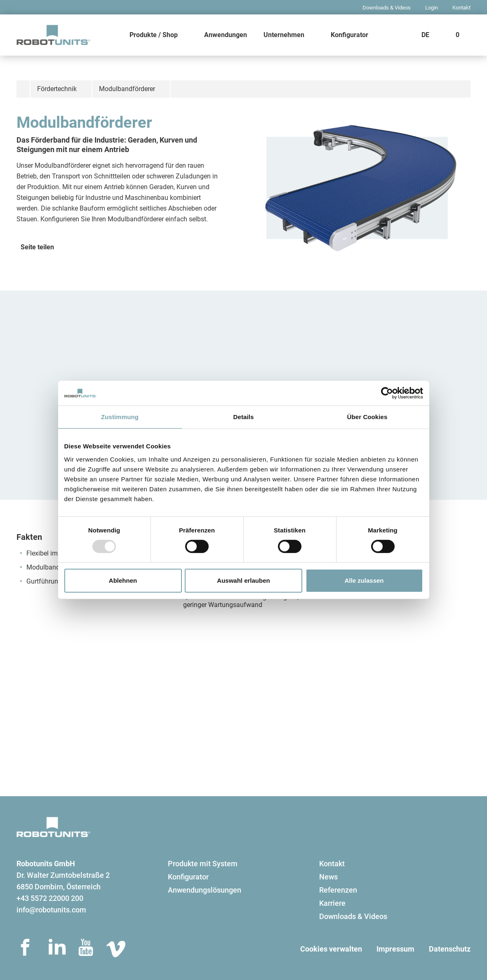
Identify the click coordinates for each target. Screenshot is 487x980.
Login (432, 8)
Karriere (332, 903)
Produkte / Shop (154, 35)
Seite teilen (37, 247)
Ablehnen (123, 580)
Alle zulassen (364, 580)
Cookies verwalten (331, 949)
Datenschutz (450, 949)
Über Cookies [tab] (367, 417)
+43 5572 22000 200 (50, 898)
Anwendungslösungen (205, 890)
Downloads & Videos (387, 8)
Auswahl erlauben (243, 580)
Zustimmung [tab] (120, 417)
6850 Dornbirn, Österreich (59, 887)
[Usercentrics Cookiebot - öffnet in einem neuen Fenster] (387, 393)
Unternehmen (284, 35)
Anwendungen (226, 35)
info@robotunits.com (51, 910)
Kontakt (461, 8)
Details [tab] (244, 417)
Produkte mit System (203, 864)
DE (425, 35)
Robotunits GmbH (46, 864)
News (328, 877)
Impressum (395, 949)
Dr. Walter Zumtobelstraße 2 (63, 875)
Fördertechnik (57, 89)
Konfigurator (349, 35)
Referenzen (338, 890)
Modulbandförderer (127, 89)
